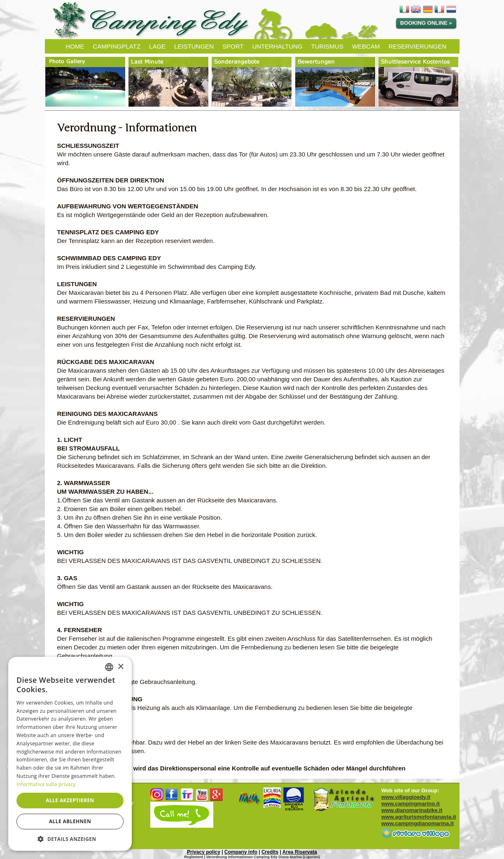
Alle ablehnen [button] (70, 821)
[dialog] (70, 754)
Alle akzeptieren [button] (70, 800)
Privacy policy (204, 852)
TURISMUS (327, 46)
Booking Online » (426, 23)
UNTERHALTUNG (277, 46)
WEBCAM (366, 46)
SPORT (233, 46)
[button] (70, 839)
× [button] (120, 667)
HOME (75, 46)
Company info (241, 852)
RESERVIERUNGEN (417, 46)
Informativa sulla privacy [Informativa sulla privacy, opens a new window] (46, 784)
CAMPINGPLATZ (117, 46)
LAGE (157, 46)
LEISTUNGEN (194, 46)
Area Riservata (300, 852)
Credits (270, 852)
